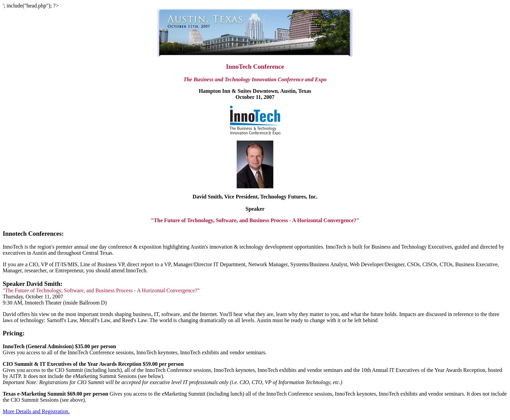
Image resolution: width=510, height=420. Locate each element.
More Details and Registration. (36, 411)
